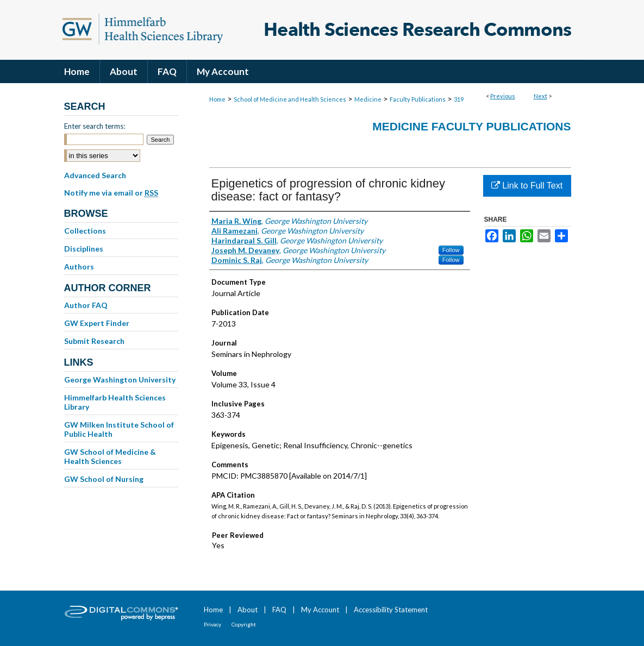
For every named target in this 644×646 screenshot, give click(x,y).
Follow (451, 250)
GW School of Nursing (104, 479)
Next (540, 96)
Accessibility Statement (391, 610)
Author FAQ (86, 305)
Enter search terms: (95, 126)
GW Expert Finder (97, 323)
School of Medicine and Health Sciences (290, 99)
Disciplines (84, 249)
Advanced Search (95, 175)
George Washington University (120, 380)
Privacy (212, 624)
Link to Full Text (527, 186)
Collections (85, 231)
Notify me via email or (111, 193)
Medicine (368, 99)
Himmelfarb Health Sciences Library (115, 402)
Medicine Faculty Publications (471, 126)
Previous (503, 96)
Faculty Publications (418, 99)
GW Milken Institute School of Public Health (119, 429)
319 (459, 99)
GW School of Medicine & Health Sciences (110, 456)
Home (217, 99)
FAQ (279, 610)
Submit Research (94, 341)
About (248, 610)
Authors (79, 266)
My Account (320, 610)
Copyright (244, 624)
